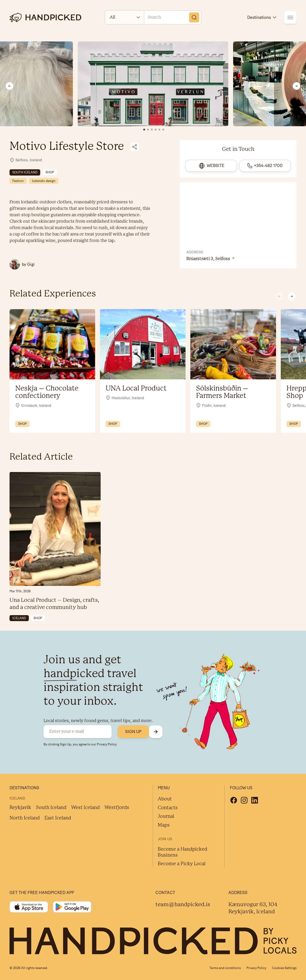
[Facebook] (234, 800)
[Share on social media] (135, 147)
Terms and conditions (225, 968)
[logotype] (45, 17)
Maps (164, 825)
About (165, 799)
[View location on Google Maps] (238, 259)
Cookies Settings (284, 968)
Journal (166, 817)
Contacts (168, 808)
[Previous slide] (10, 86)
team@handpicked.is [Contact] (183, 905)
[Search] (194, 17)
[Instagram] (244, 800)
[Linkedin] (255, 800)
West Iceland (85, 808)
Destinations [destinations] (262, 17)
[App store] (29, 907)
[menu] (290, 18)
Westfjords (117, 808)
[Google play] (72, 907)
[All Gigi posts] (22, 264)
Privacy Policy (107, 744)
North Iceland (25, 818)
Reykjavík (20, 808)
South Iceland (51, 808)
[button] (292, 296)
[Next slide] (296, 86)
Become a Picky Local (182, 864)
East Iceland (58, 818)
